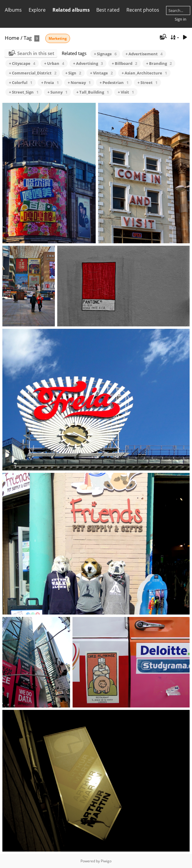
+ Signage (105, 54)
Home (12, 38)
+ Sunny (57, 92)
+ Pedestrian (114, 82)
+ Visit (126, 92)
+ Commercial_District (33, 73)
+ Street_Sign (24, 92)
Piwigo (106, 861)
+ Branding (159, 63)
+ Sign (73, 73)
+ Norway (79, 82)
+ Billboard (124, 63)
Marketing (58, 38)
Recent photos (143, 10)
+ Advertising (88, 63)
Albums (13, 10)
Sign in (181, 19)
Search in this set (36, 53)
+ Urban (54, 63)
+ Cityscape (22, 63)
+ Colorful (21, 82)
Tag (28, 38)
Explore (37, 10)
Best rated (108, 10)
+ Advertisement (144, 54)
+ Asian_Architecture (144, 73)
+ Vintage (101, 73)
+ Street (147, 82)
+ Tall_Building (93, 92)
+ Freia (50, 82)
